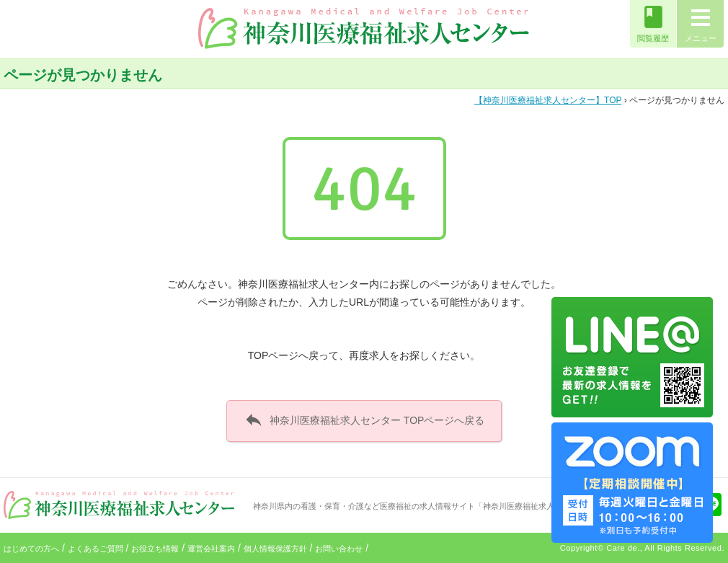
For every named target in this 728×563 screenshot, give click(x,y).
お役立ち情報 (155, 549)
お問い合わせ (339, 549)
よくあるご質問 (96, 549)
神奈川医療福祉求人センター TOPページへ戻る (364, 420)
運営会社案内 (211, 549)
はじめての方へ (31, 549)
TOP (548, 100)
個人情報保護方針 (275, 549)
